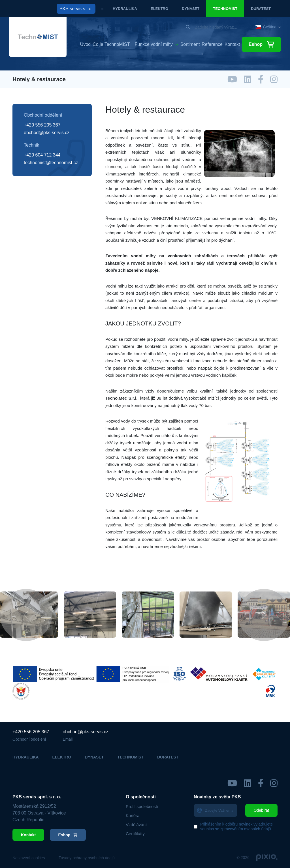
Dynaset (191, 9)
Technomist (225, 9)
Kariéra (133, 816)
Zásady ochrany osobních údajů (86, 858)
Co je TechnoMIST (111, 44)
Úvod (85, 44)
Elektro (159, 9)
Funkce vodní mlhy (153, 44)
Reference (212, 44)
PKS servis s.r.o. (76, 9)
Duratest (261, 9)
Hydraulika (125, 9)
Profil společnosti (142, 806)
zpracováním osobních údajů (246, 829)
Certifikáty (135, 834)
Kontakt (232, 44)
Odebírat (261, 810)
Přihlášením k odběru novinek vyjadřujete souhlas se (236, 827)
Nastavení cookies (29, 858)
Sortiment (190, 44)
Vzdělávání (136, 825)
